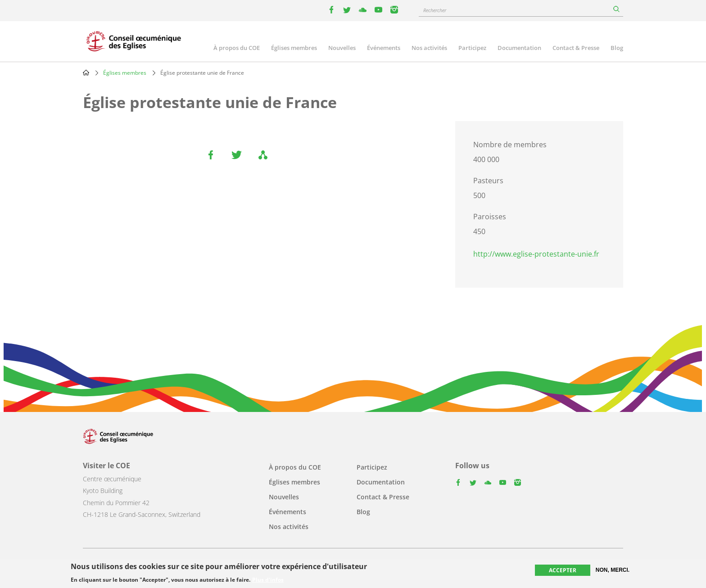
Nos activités (429, 48)
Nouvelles (342, 48)
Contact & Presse (576, 48)
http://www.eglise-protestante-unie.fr (536, 254)
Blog (617, 48)
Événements (384, 48)
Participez (472, 48)
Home (86, 72)
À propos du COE (237, 48)
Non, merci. (613, 570)
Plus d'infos (268, 580)
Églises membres (294, 48)
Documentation (519, 48)
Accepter (563, 570)
